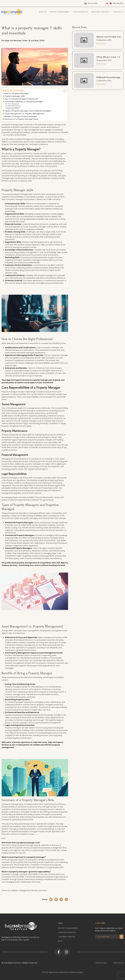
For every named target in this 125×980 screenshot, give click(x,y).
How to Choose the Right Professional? (21, 99)
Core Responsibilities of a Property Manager (24, 102)
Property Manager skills (15, 96)
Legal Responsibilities (13, 109)
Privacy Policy (101, 963)
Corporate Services (67, 932)
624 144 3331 (93, 3)
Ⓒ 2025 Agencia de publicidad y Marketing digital (63, 972)
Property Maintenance (14, 105)
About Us (42, 12)
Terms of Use (118, 963)
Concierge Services (67, 937)
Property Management (60, 12)
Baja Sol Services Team (16, 41)
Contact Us (118, 12)
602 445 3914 (118, 3)
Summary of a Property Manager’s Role (21, 119)
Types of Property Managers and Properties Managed (28, 111)
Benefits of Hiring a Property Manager (21, 116)
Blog (60, 941)
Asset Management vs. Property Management (24, 114)
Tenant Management (13, 104)
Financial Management (14, 107)
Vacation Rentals (80, 12)
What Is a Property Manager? (17, 93)
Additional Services (100, 12)
